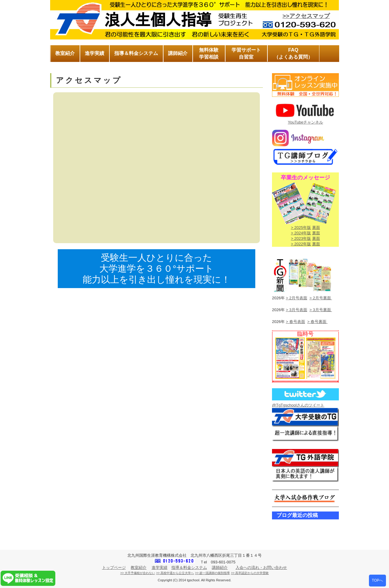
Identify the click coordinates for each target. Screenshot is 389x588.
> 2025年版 (301, 228)
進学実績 (160, 568)
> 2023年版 (301, 238)
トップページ (114, 568)
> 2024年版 (301, 233)
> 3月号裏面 (321, 310)
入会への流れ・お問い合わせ (261, 568)
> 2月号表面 (297, 298)
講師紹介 (220, 568)
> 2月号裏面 (321, 298)
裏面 (316, 228)
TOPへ (377, 580)
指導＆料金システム (189, 568)
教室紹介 (139, 568)
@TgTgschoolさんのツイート (298, 405)
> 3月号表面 (297, 310)
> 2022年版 (301, 244)
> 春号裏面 (317, 322)
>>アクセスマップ (306, 16)
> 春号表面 (296, 322)
